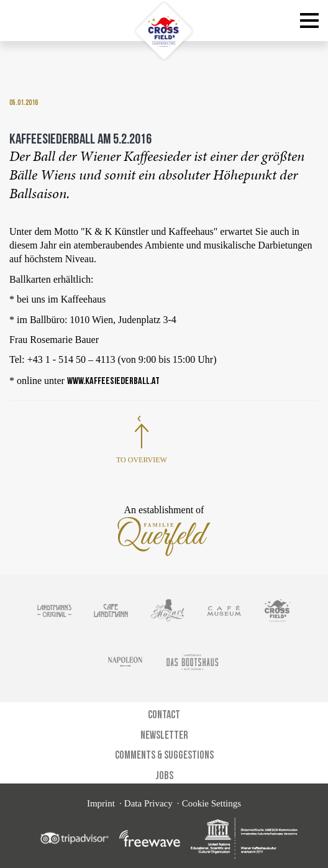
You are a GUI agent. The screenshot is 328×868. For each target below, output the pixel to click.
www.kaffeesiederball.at (113, 380)
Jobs (164, 775)
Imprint (101, 803)
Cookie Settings (212, 803)
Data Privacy (148, 803)
